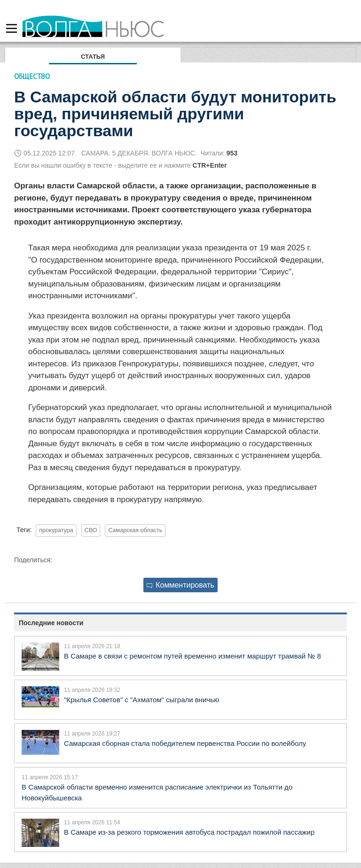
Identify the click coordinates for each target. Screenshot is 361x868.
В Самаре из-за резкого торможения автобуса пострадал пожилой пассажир (189, 832)
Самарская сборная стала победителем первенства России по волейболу (185, 743)
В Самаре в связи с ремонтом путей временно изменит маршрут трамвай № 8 (192, 656)
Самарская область (135, 530)
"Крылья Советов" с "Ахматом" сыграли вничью (141, 700)
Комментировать (180, 585)
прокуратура (56, 530)
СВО (91, 530)
